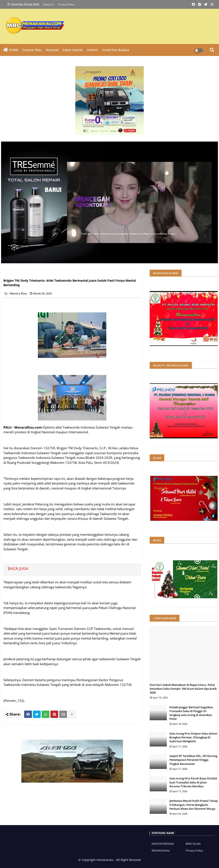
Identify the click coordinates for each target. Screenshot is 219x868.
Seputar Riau (32, 50)
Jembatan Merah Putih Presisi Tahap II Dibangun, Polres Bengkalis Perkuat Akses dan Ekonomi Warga (194, 805)
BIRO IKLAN (193, 844)
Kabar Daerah (73, 50)
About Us (49, 4)
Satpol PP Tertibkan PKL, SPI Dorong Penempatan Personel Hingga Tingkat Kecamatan (193, 760)
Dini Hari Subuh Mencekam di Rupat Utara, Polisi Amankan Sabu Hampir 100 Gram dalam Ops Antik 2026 (183, 689)
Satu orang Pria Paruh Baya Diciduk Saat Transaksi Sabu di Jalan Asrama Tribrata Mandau (193, 782)
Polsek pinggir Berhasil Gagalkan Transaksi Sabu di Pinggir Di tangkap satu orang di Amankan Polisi (191, 713)
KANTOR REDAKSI (163, 844)
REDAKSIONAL (161, 850)
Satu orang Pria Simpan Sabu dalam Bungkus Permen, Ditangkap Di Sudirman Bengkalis (193, 737)
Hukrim (92, 50)
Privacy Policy (66, 4)
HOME (14, 50)
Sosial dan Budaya (116, 50)
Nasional (52, 50)
